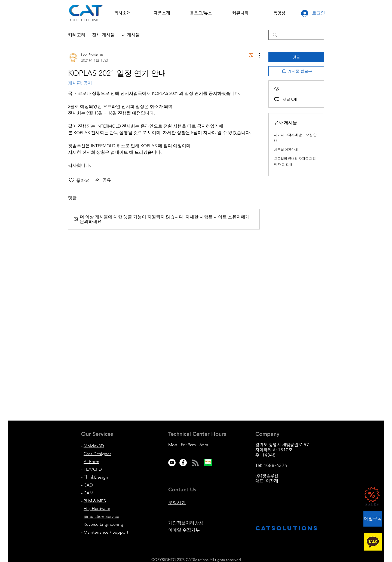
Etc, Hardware (97, 508)
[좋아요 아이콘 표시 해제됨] (72, 180)
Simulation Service (101, 516)
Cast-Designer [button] (97, 454)
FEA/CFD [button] (93, 469)
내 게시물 (131, 35)
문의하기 (177, 503)
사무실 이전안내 (286, 149)
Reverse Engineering (103, 524)
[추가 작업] (256, 55)
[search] (296, 35)
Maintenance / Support (106, 532)
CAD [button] (88, 485)
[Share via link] (102, 180)
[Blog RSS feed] (195, 463)
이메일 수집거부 (184, 530)
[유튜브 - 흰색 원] (172, 463)
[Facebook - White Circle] (183, 463)
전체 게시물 (103, 35)
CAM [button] (88, 493)
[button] (122, 13)
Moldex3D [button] (94, 446)
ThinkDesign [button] (96, 477)
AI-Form (91, 462)
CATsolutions (287, 528)
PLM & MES (95, 501)
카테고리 (77, 35)
